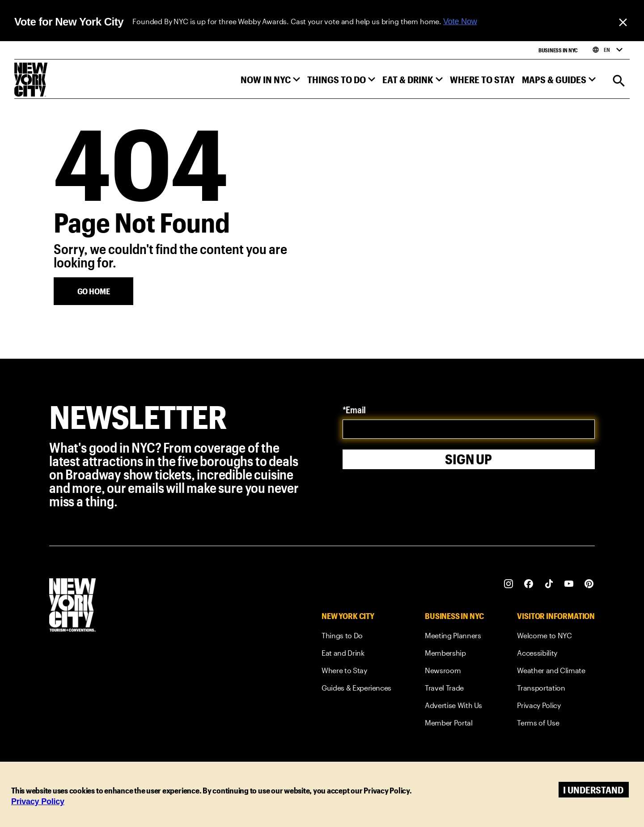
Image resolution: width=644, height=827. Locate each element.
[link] (356, 637)
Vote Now (460, 21)
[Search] (619, 82)
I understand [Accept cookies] (593, 790)
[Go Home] (93, 291)
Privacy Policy (38, 802)
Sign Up (468, 459)
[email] (469, 429)
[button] (270, 82)
